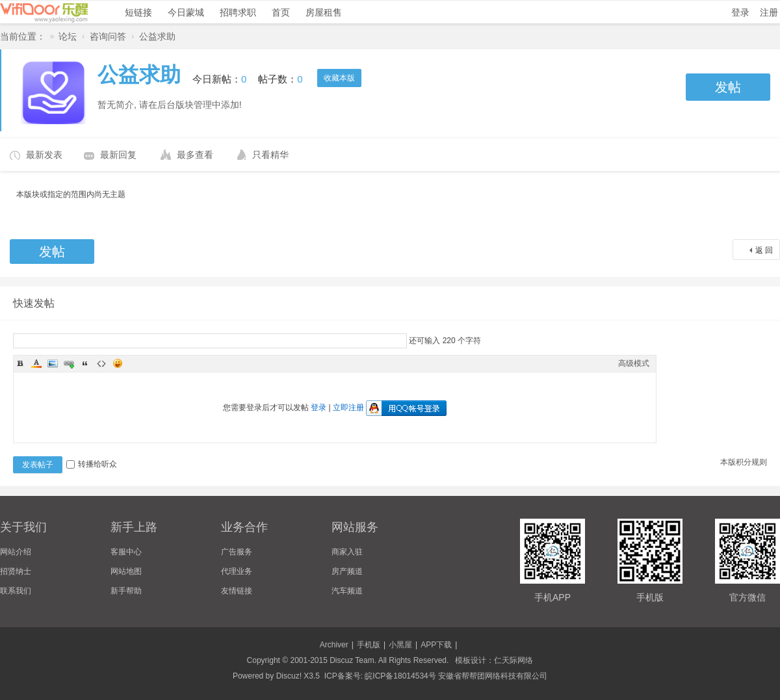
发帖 (728, 87)
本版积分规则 (744, 462)
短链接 (138, 12)
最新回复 (118, 155)
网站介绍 (16, 552)
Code (101, 363)
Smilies (118, 363)
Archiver (334, 645)
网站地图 (126, 571)
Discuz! (289, 676)
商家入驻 (347, 552)
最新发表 (44, 155)
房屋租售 (324, 12)
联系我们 (16, 591)
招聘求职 (238, 12)
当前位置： (23, 36)
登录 (740, 12)
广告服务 (237, 552)
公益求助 (157, 36)
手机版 (369, 645)
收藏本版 (339, 78)
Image (53, 363)
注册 (769, 12)
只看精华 (270, 155)
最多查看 (195, 155)
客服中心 (126, 552)
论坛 (68, 36)
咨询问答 (108, 36)
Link (69, 363)
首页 (281, 12)
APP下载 (436, 645)
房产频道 (347, 571)
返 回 (764, 250)
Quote (85, 363)
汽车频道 (347, 591)
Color (36, 363)
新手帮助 (126, 591)
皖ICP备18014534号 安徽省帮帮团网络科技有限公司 (456, 676)
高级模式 (634, 363)
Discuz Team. (353, 660)
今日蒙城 (186, 12)
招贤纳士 (16, 571)
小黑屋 (400, 645)
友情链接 (237, 591)
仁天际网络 (513, 660)
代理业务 (237, 571)
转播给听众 (92, 464)
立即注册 (348, 408)
